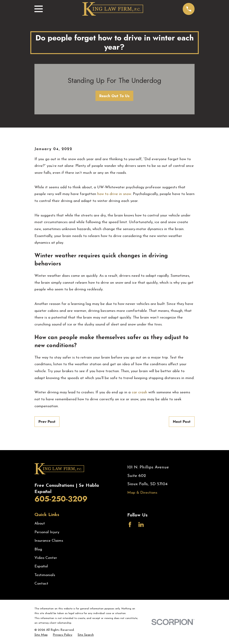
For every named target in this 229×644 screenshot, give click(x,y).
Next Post (182, 422)
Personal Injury (47, 532)
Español (41, 566)
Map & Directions (142, 493)
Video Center (46, 558)
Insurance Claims (49, 541)
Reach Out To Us (114, 96)
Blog (38, 549)
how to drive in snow (114, 194)
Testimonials (45, 575)
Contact (41, 584)
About (40, 523)
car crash (139, 392)
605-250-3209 (61, 499)
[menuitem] (41, 635)
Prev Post (47, 422)
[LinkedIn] (141, 524)
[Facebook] (130, 524)
